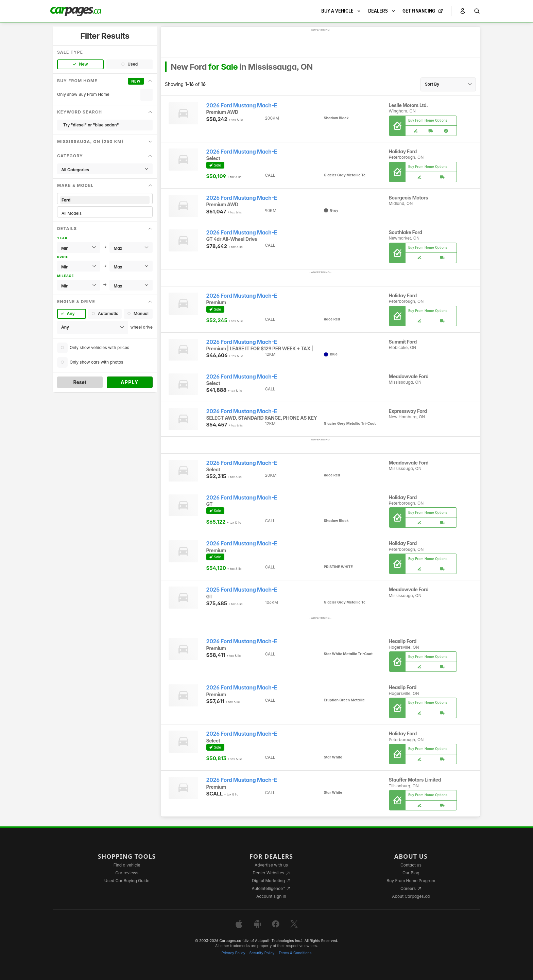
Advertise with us (271, 865)
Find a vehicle (127, 865)
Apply (130, 382)
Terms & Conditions (295, 953)
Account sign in (271, 896)
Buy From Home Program (411, 881)
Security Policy (262, 953)
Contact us (411, 865)
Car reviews (127, 873)
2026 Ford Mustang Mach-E (242, 106)
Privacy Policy (234, 953)
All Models (105, 213)
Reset (80, 382)
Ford (105, 200)
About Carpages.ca (411, 896)
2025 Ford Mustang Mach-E (242, 590)
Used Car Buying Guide (127, 881)
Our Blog (411, 873)
